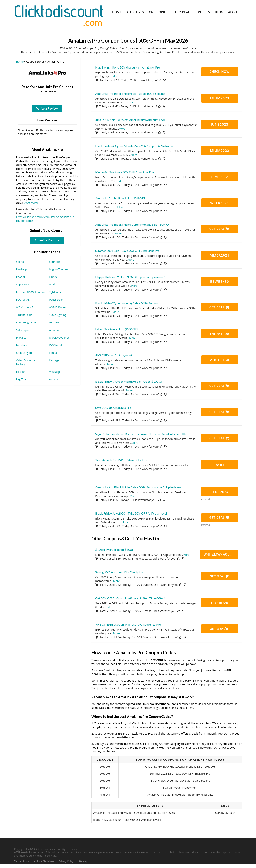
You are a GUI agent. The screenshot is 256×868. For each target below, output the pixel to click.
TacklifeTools (24, 315)
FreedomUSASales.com (30, 292)
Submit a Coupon (47, 240)
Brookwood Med (59, 338)
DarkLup (21, 345)
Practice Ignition (26, 322)
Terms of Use (22, 861)
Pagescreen (56, 300)
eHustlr (54, 379)
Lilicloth (21, 372)
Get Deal (219, 229)
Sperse (20, 262)
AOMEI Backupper (60, 307)
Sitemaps (83, 861)
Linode (53, 277)
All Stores (135, 12)
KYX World (56, 345)
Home (117, 12)
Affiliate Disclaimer (44, 861)
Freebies (203, 12)
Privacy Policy (66, 861)
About (233, 12)
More (116, 76)
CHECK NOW (220, 72)
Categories (158, 12)
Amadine (55, 330)
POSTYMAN (23, 300)
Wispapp (55, 372)
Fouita (53, 353)
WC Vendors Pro (26, 307)
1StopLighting (58, 315)
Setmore (54, 262)
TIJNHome (55, 292)
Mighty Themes (59, 269)
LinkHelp (22, 269)
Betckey (54, 322)
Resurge (54, 360)
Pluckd (53, 284)
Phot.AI (21, 277)
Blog (219, 12)
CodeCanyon (24, 353)
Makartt (21, 338)
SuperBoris (23, 284)
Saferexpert (23, 330)
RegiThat (22, 379)
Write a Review (47, 108)
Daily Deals (182, 12)
